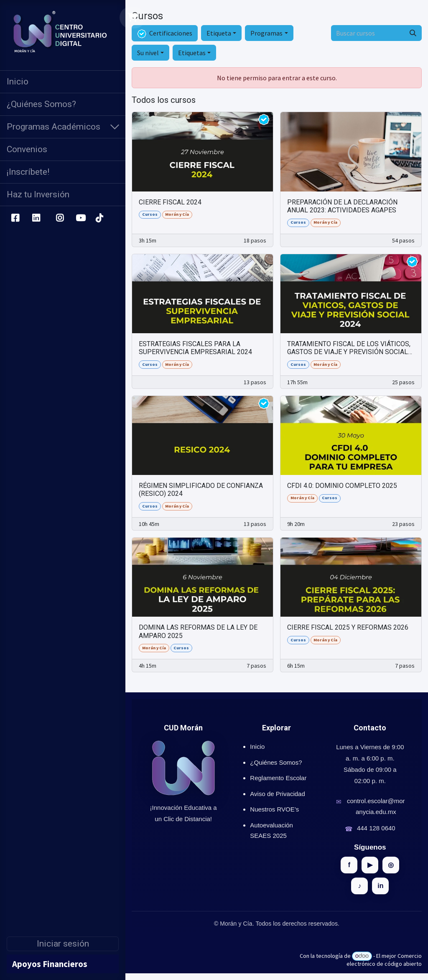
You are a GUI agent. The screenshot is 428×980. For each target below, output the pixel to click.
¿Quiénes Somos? (276, 762)
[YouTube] (81, 218)
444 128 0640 (376, 828)
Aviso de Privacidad (277, 794)
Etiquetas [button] (192, 53)
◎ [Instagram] (391, 865)
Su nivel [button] (148, 53)
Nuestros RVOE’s (274, 809)
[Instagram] (60, 218)
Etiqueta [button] (219, 33)
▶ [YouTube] (370, 865)
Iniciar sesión (63, 944)
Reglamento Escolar (278, 778)
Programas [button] (266, 33)
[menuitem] (63, 82)
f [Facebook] (349, 865)
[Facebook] (15, 218)
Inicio (257, 746)
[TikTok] (99, 218)
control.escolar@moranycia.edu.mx (376, 806)
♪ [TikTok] (359, 886)
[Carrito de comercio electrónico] (133, 18)
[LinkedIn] (36, 218)
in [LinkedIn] (380, 886)
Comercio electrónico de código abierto (384, 960)
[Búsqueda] (413, 33)
